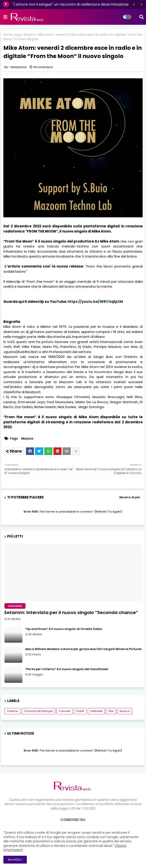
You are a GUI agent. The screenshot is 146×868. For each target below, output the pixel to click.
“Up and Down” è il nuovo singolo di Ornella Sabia (64, 629)
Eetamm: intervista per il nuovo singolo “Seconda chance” (71, 613)
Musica (30, 35)
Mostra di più (130, 497)
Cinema (13, 711)
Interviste (96, 711)
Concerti (65, 711)
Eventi (80, 711)
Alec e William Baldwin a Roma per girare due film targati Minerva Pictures (83, 649)
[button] (134, 4)
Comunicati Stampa (38, 711)
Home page (13, 35)
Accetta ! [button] (15, 860)
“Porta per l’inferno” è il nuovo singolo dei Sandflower (67, 669)
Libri (111, 711)
